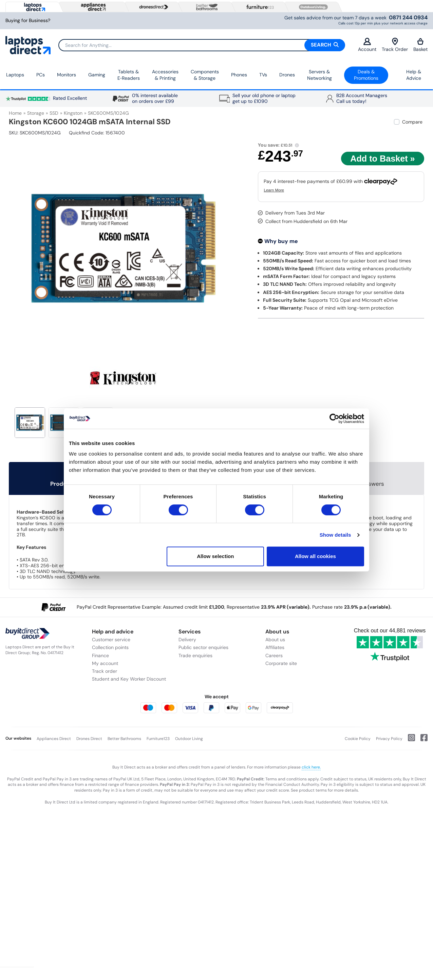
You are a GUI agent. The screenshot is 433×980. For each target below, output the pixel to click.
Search (325, 45)
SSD (54, 113)
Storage (36, 113)
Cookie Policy (358, 739)
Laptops (15, 75)
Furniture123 (158, 739)
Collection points (110, 647)
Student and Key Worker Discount (129, 679)
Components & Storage (205, 75)
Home (15, 113)
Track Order (395, 45)
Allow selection (215, 556)
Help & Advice (414, 75)
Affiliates (275, 647)
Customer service (111, 640)
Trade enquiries (195, 655)
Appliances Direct (54, 739)
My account (105, 663)
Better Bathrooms (124, 739)
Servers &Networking (319, 75)
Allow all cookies (315, 556)
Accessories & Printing (165, 75)
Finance (100, 655)
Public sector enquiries (203, 647)
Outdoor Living (189, 739)
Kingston (73, 113)
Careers (274, 655)
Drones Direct (89, 739)
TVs (263, 75)
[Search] (202, 45)
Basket (420, 45)
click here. (311, 767)
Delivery (187, 640)
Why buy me (281, 241)
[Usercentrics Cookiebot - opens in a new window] (334, 419)
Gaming (97, 75)
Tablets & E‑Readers (129, 75)
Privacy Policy (389, 739)
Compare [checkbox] (412, 122)
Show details (335, 535)
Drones (287, 75)
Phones (239, 75)
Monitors (67, 75)
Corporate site (281, 663)
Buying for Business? (28, 21)
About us (275, 640)
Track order (105, 671)
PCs (41, 75)
